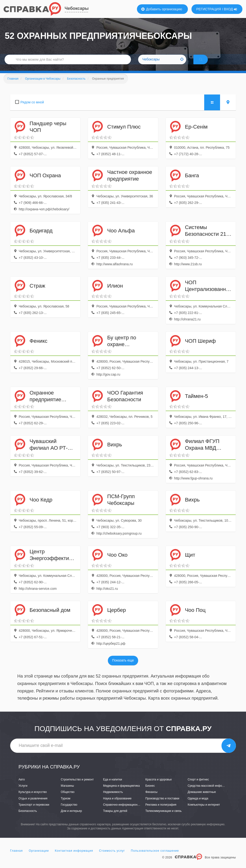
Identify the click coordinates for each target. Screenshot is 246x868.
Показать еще (123, 667)
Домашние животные (202, 798)
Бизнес (150, 792)
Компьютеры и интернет (204, 811)
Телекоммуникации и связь (163, 817)
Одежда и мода (198, 805)
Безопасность (28, 817)
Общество (68, 798)
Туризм (66, 805)
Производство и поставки (162, 805)
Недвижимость (113, 798)
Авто (22, 786)
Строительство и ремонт (77, 786)
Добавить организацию (162, 9)
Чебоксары (77, 8)
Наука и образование (117, 805)
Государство (69, 811)
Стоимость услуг (112, 857)
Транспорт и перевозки (34, 811)
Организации (39, 857)
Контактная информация (74, 857)
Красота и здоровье (159, 786)
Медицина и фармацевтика (121, 792)
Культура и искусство (33, 798)
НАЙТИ (208, 63)
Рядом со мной (32, 108)
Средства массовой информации (210, 792)
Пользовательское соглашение (155, 857)
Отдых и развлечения (33, 805)
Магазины (67, 792)
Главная (16, 857)
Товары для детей (115, 817)
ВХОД (231, 9)
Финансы (151, 798)
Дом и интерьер (71, 817)
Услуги (23, 792)
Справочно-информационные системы (129, 811)
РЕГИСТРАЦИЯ (209, 9)
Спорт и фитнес (198, 786)
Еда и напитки (113, 786)
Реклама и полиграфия (161, 811)
